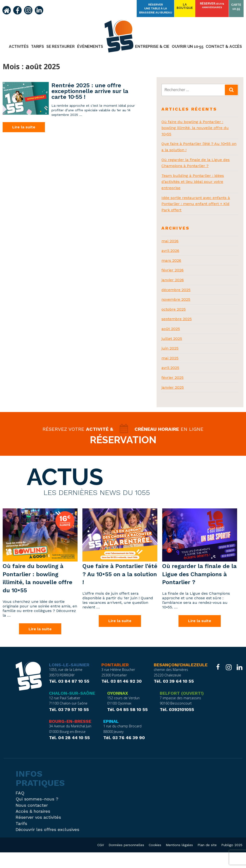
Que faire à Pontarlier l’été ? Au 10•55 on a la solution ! (120, 589)
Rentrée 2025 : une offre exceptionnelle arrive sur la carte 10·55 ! (90, 91)
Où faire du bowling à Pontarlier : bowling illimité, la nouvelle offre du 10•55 (195, 128)
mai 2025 (170, 358)
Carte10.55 (237, 8)
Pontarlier (115, 681)
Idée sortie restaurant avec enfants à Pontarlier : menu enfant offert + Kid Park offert (196, 204)
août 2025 (171, 329)
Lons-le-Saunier (69, 681)
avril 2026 (170, 251)
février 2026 (172, 270)
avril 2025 (170, 368)
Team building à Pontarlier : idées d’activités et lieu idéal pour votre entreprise (193, 182)
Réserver (214, 7)
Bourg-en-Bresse (70, 737)
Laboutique (189, 8)
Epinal (111, 737)
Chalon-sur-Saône (72, 709)
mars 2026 (171, 260)
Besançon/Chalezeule (181, 681)
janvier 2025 (173, 387)
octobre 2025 (174, 309)
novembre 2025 (176, 299)
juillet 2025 (172, 339)
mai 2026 (170, 241)
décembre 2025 (176, 290)
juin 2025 (170, 348)
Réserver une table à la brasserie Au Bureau (162, 7)
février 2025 (172, 378)
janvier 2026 (173, 280)
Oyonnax (118, 709)
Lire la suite (24, 127)
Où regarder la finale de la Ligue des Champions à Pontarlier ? (199, 589)
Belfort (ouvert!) (182, 709)
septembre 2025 (177, 319)
